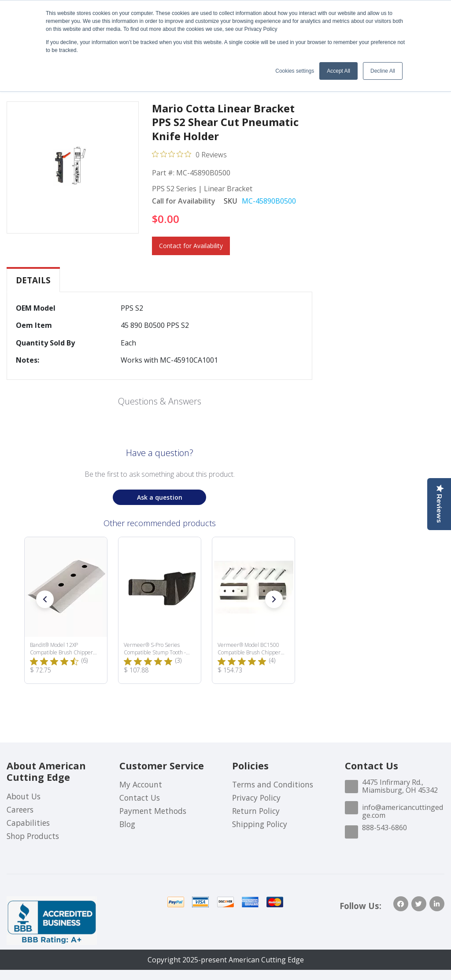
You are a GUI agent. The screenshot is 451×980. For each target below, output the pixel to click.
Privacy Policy (256, 798)
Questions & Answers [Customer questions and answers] (160, 401)
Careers (20, 809)
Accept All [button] (338, 71)
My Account (141, 784)
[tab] (33, 280)
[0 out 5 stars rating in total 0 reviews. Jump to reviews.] (189, 154)
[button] (45, 599)
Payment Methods (153, 811)
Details (33, 280)
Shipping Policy (260, 824)
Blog (127, 824)
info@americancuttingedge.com (403, 811)
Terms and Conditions (273, 784)
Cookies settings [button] (295, 71)
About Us (24, 796)
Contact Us (140, 798)
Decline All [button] (383, 71)
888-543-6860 (384, 828)
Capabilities (28, 823)
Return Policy (256, 811)
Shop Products (33, 836)
